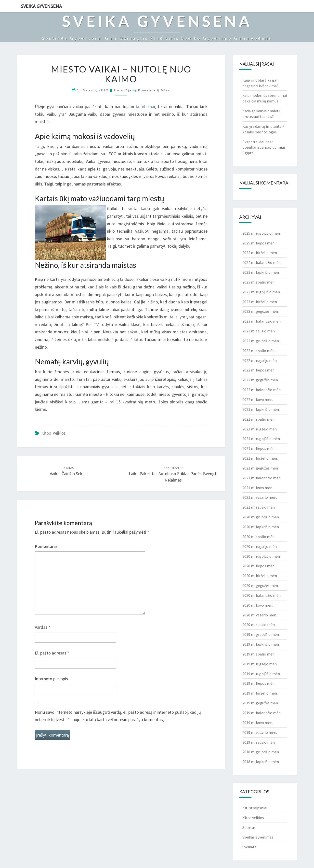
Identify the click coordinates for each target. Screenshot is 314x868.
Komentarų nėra (154, 90)
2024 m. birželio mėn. (260, 253)
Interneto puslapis (51, 679)
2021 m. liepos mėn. (259, 448)
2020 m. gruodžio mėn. (261, 517)
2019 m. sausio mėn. (259, 742)
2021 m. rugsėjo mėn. (260, 429)
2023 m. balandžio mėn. (262, 321)
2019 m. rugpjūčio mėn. (262, 674)
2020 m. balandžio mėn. (262, 595)
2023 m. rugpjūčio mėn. (262, 292)
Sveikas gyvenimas (258, 837)
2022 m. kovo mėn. (258, 399)
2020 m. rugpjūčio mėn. (262, 556)
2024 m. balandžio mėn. (262, 262)
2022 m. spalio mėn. (259, 351)
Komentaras (46, 546)
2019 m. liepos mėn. (259, 683)
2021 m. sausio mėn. (259, 507)
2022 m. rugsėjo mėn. (260, 360)
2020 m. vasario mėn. (260, 615)
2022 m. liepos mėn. (259, 370)
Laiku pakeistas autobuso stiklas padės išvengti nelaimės (173, 474)
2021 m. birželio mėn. (260, 458)
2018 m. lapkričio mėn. (261, 762)
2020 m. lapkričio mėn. (261, 527)
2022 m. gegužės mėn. (261, 380)
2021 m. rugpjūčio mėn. (262, 439)
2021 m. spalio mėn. (259, 419)
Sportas (249, 827)
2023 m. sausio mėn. (259, 331)
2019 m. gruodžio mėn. (261, 634)
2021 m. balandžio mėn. (262, 478)
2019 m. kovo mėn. (258, 723)
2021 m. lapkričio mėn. (261, 409)
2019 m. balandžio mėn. (262, 713)
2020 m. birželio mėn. (260, 576)
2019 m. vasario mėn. (260, 732)
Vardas (43, 627)
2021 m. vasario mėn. (260, 497)
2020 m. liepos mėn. (259, 566)
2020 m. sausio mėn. (259, 625)
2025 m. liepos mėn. (259, 243)
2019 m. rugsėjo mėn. (260, 664)
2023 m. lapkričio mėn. (261, 272)
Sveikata (249, 847)
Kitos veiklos (53, 433)
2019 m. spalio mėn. (259, 654)
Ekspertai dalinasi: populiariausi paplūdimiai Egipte (264, 147)
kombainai (145, 107)
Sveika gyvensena (41, 6)
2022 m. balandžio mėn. (262, 390)
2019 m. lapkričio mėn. (261, 644)
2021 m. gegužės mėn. (261, 468)
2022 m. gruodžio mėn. (261, 341)
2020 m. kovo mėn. (258, 605)
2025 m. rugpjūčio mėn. (262, 233)
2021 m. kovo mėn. (258, 488)
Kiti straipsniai (255, 808)
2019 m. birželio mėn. (260, 693)
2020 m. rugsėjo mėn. (260, 546)
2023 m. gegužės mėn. (261, 311)
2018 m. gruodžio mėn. (261, 752)
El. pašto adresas (52, 653)
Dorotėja (123, 90)
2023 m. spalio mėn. (259, 282)
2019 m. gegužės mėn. (261, 703)
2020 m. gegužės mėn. (261, 585)
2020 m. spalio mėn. (259, 537)
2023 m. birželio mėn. (260, 302)
